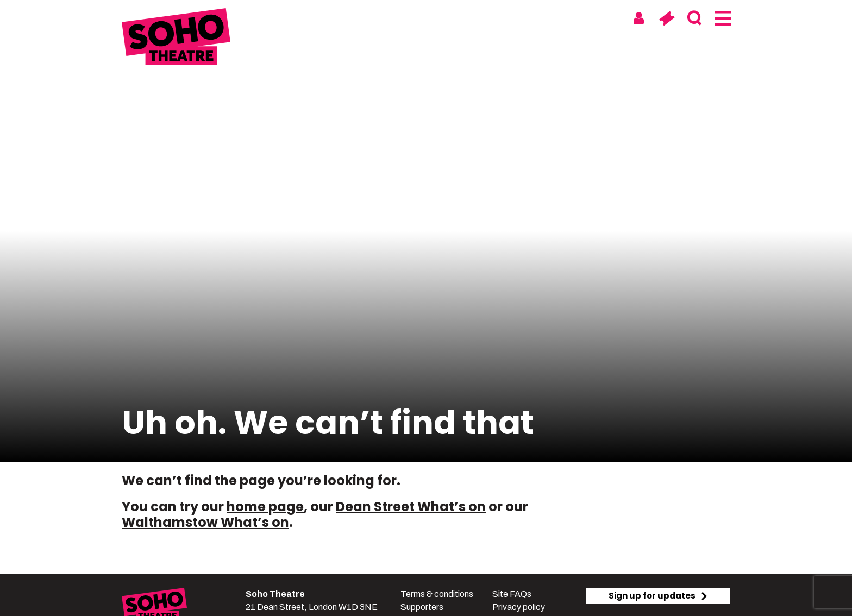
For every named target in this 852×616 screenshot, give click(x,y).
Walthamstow (473, 18)
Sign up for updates (659, 596)
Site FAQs (512, 594)
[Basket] (666, 18)
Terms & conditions (437, 594)
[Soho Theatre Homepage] (176, 38)
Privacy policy (519, 607)
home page (265, 507)
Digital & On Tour (566, 18)
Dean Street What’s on (411, 507)
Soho (411, 18)
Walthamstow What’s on (205, 522)
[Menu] (722, 18)
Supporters (422, 607)
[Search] (694, 18)
